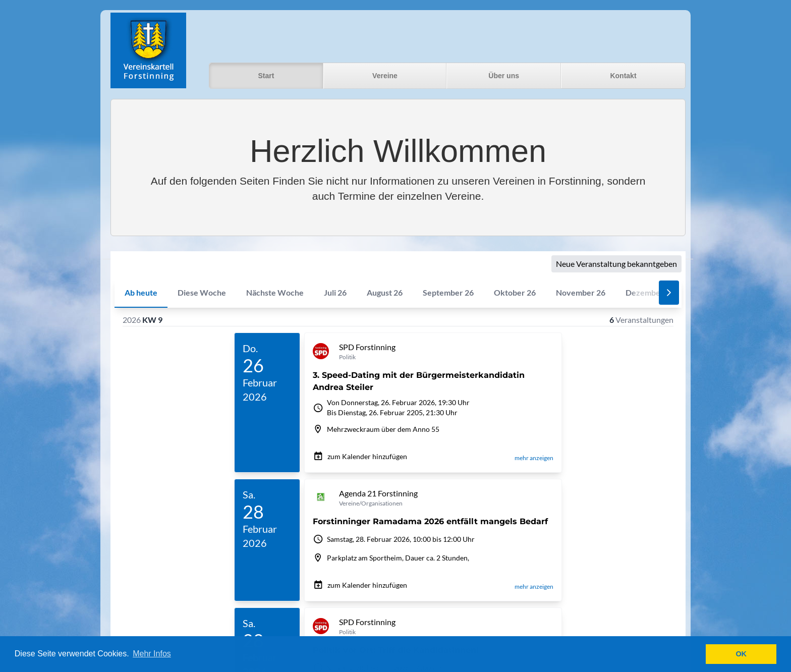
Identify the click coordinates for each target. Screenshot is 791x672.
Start (266, 76)
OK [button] (741, 654)
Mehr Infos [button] (152, 654)
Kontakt (623, 76)
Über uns (504, 76)
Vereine (385, 76)
